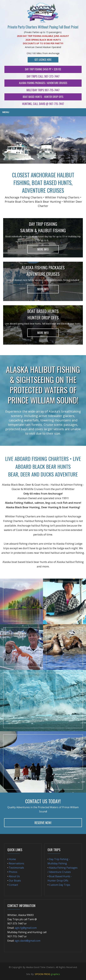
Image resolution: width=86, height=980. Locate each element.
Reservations (16, 863)
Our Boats (15, 881)
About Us (14, 876)
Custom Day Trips (60, 885)
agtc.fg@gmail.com (26, 928)
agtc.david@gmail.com (28, 941)
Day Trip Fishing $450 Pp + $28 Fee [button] (43, 69)
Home (12, 859)
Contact (13, 885)
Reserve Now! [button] (43, 823)
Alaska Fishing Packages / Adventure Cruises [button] (43, 83)
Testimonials (16, 868)
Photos (13, 872)
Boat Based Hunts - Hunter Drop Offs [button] (43, 97)
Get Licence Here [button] (43, 60)
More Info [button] (43, 249)
